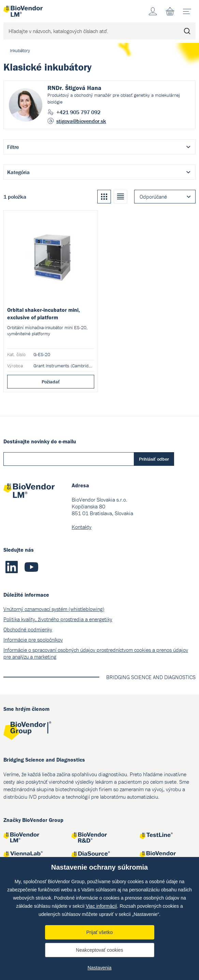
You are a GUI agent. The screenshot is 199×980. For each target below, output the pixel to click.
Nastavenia (99, 968)
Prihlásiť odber (154, 459)
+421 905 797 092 (78, 112)
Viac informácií (101, 906)
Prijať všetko (100, 932)
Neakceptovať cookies (99, 950)
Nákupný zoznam (170, 11)
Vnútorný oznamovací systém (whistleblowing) (54, 609)
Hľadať (187, 31)
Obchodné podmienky (28, 629)
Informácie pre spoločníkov (33, 640)
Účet (153, 11)
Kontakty (82, 527)
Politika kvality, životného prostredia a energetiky (58, 619)
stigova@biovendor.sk (81, 121)
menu (189, 9)
